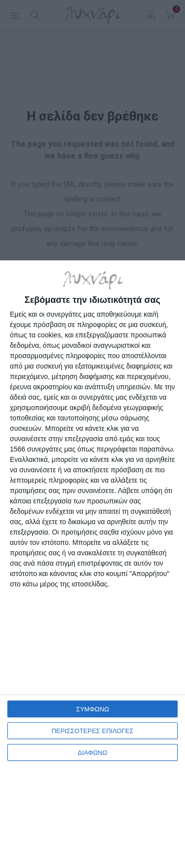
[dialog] (92, 564)
